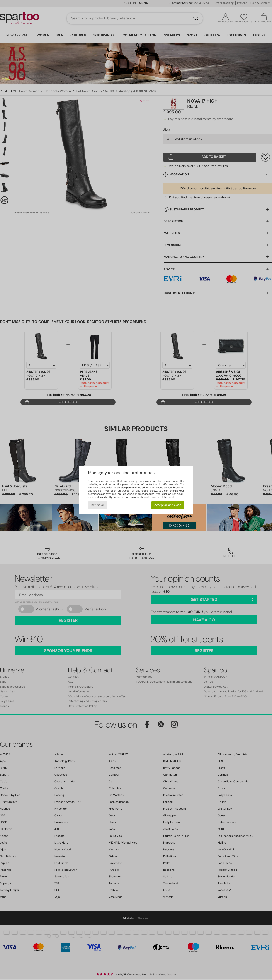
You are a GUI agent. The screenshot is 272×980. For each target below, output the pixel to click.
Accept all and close (168, 505)
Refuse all (98, 505)
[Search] (196, 18)
